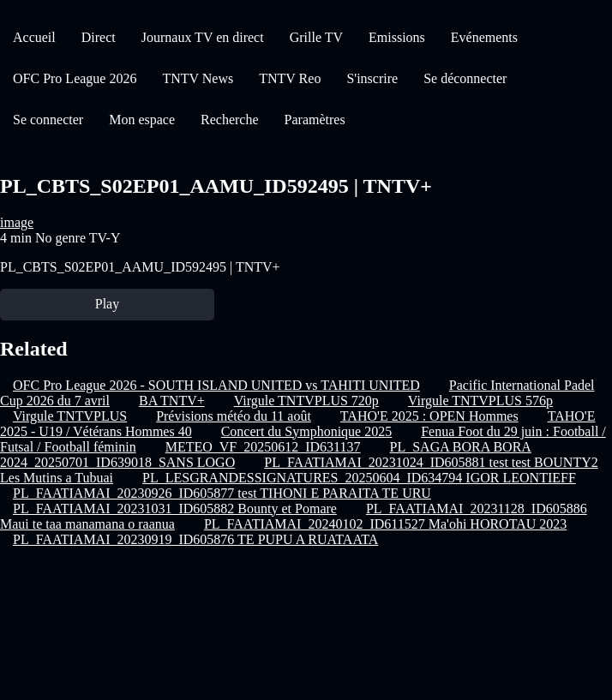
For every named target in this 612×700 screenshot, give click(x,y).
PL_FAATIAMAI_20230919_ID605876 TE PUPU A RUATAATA (195, 539)
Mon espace (142, 120)
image (17, 222)
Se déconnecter (465, 78)
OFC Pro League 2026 (75, 78)
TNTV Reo (290, 78)
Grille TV (316, 37)
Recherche (230, 120)
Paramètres (315, 120)
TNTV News (198, 78)
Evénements (484, 37)
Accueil (34, 37)
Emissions (397, 37)
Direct (99, 37)
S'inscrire (372, 78)
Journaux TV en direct (203, 37)
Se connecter (48, 120)
